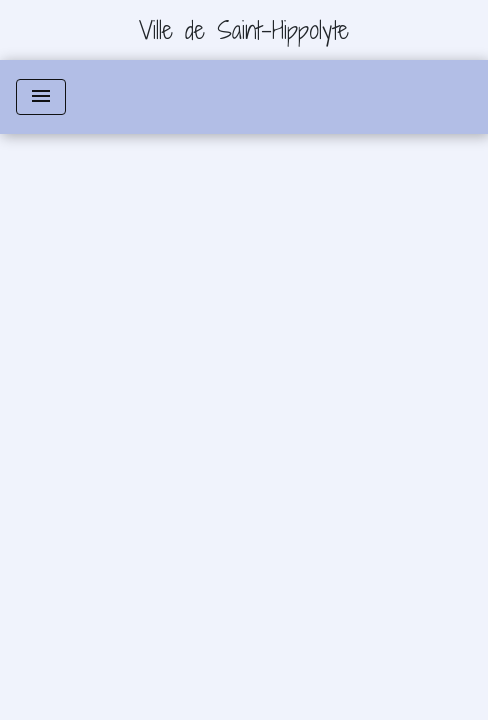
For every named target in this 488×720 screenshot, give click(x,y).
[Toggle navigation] (41, 97)
